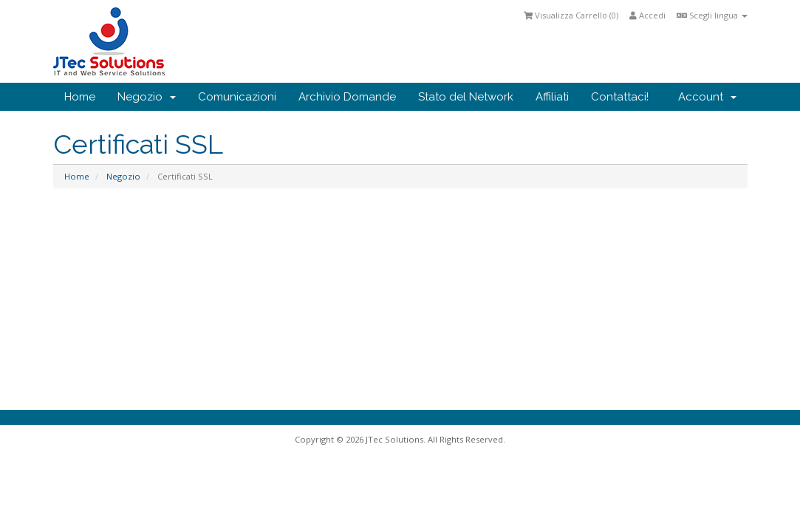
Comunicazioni (237, 97)
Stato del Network (466, 97)
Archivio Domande (347, 97)
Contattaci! (620, 97)
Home (80, 97)
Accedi (647, 15)
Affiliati (552, 97)
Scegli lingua (712, 15)
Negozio (147, 97)
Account (707, 97)
